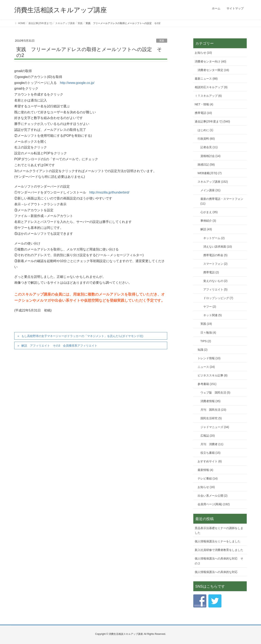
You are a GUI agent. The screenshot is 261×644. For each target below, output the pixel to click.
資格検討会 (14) (211, 156)
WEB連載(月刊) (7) (210, 173)
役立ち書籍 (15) (211, 453)
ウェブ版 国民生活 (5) (215, 393)
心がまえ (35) (209, 212)
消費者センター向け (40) (211, 61)
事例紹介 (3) (208, 221)
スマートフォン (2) (215, 264)
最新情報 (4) (205, 470)
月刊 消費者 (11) (212, 444)
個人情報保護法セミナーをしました (218, 541)
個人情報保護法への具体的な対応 (216, 572)
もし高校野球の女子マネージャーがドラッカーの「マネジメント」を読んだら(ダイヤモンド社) (82, 336)
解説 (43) (206, 229)
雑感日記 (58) (206, 165)
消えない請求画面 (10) (218, 247)
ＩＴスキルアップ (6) (208, 96)
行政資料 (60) (206, 139)
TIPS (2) (206, 341)
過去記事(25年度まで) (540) (212, 121)
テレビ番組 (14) (208, 478)
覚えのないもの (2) (215, 281)
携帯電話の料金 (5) (215, 255)
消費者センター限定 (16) (213, 70)
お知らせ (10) (203, 53)
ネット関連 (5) (213, 315)
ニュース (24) (206, 367)
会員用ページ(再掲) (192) (214, 504)
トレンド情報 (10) (209, 358)
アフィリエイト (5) (215, 289)
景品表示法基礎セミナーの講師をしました (219, 530)
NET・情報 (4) (204, 104)
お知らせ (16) (206, 487)
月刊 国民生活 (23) (213, 410)
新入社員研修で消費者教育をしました (219, 550)
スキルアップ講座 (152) (213, 182)
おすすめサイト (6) (210, 461)
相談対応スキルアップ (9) (211, 87)
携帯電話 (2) (211, 272)
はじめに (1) (205, 130)
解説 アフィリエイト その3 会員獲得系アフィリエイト (59, 346)
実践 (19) (206, 324)
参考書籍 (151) (207, 384)
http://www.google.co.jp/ (77, 83)
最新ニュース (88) (206, 79)
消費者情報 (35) (211, 401)
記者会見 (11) (209, 147)
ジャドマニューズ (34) (215, 427)
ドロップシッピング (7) (218, 298)
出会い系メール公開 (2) (213, 496)
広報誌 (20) (208, 436)
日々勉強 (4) (208, 333)
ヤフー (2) (210, 307)
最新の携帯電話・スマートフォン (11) (222, 201)
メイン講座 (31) (211, 190)
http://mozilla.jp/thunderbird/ (109, 192)
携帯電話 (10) (203, 113)
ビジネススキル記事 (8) (213, 375)
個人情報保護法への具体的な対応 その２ (219, 561)
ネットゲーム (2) (214, 238)
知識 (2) (203, 350)
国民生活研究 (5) (211, 418)
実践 (162, 41)
